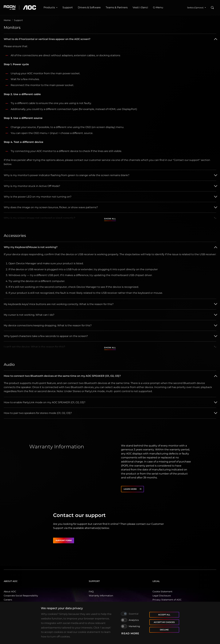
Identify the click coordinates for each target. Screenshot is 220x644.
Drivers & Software (89, 7)
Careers (8, 600)
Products (50, 7)
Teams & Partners (117, 7)
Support (68, 7)
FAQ (91, 592)
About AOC (10, 592)
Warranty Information (101, 596)
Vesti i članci (140, 7)
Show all (110, 219)
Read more (130, 633)
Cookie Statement (162, 592)
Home (7, 20)
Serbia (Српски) (197, 8)
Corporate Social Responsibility (21, 596)
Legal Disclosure (162, 596)
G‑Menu (158, 7)
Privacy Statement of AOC (167, 600)
